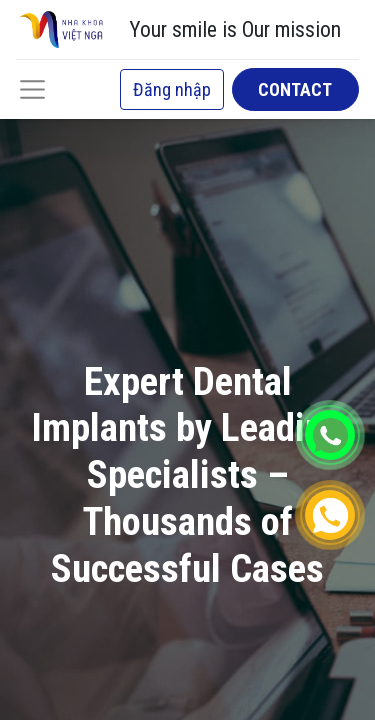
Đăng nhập (172, 89)
